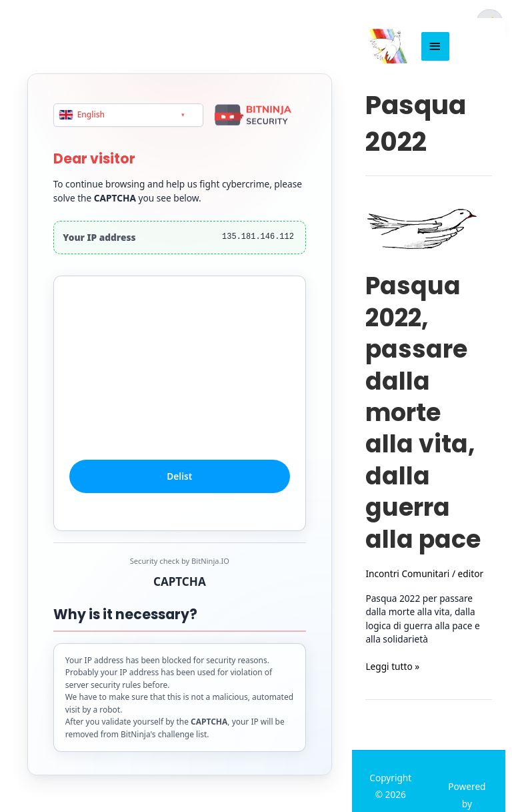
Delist (180, 476)
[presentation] (179, 382)
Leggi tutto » (392, 667)
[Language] (129, 115)
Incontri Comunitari (407, 573)
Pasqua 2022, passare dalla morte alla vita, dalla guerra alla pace (423, 412)
